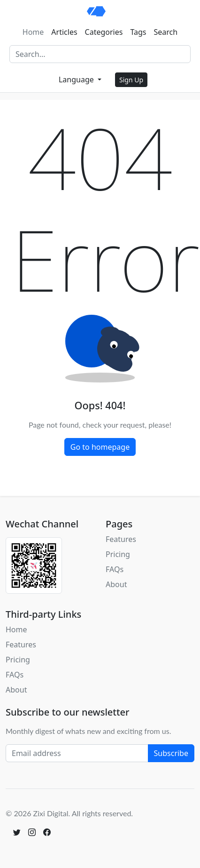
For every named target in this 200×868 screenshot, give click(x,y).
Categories (104, 32)
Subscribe (171, 753)
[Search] (100, 54)
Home (33, 32)
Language (77, 80)
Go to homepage (100, 447)
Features (121, 539)
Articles (64, 32)
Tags (138, 32)
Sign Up (131, 80)
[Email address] (77, 753)
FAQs (115, 569)
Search (166, 32)
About (116, 584)
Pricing (118, 554)
